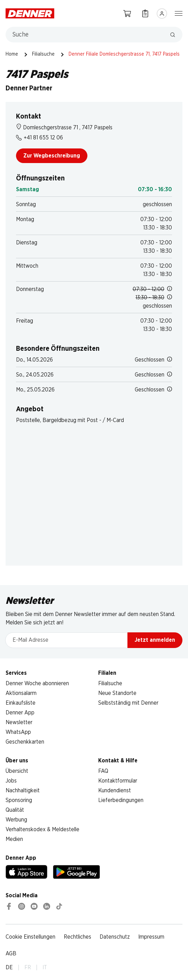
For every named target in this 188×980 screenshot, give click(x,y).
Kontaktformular (118, 781)
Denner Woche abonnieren (37, 683)
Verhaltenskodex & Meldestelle (42, 829)
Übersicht (17, 771)
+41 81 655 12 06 (40, 138)
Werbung (16, 820)
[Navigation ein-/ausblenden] (179, 13)
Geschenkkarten (25, 742)
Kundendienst (115, 791)
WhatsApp (18, 732)
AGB (11, 954)
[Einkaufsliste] (145, 13)
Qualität (15, 810)
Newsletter (19, 722)
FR (28, 967)
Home (12, 54)
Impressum (151, 937)
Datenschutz (115, 937)
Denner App (20, 713)
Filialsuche (43, 54)
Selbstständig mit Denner (128, 703)
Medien (14, 839)
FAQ (103, 771)
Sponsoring (19, 800)
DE (9, 967)
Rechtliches (77, 937)
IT (45, 967)
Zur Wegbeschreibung (52, 156)
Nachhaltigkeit (23, 791)
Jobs (11, 781)
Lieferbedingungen (121, 800)
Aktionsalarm (21, 693)
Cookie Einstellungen (30, 937)
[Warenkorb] (127, 13)
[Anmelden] (162, 14)
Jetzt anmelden (155, 640)
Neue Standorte (117, 693)
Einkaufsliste (21, 703)
